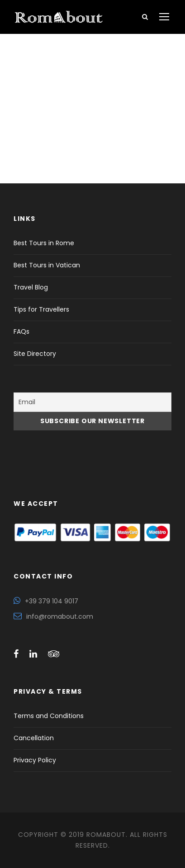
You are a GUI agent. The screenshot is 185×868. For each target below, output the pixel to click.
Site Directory (35, 354)
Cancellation (34, 738)
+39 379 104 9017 (52, 601)
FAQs (21, 331)
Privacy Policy (35, 760)
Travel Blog (31, 287)
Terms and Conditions (49, 716)
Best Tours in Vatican (47, 265)
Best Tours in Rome (44, 243)
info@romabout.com (60, 616)
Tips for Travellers (41, 309)
